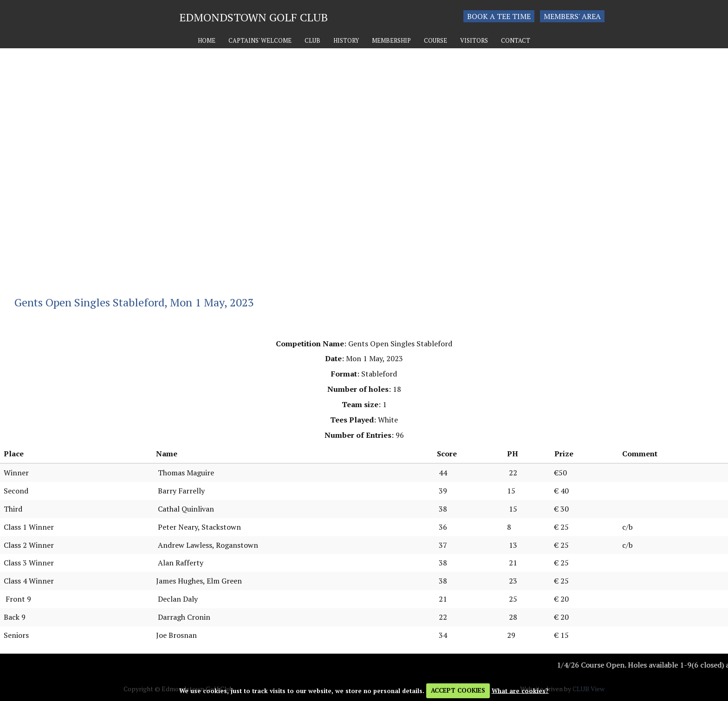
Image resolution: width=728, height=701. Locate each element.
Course (435, 41)
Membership (391, 41)
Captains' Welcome (260, 41)
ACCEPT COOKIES (458, 690)
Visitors (474, 41)
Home (207, 41)
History (346, 41)
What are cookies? (520, 690)
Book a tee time (499, 16)
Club (312, 41)
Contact (516, 41)
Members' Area (572, 16)
